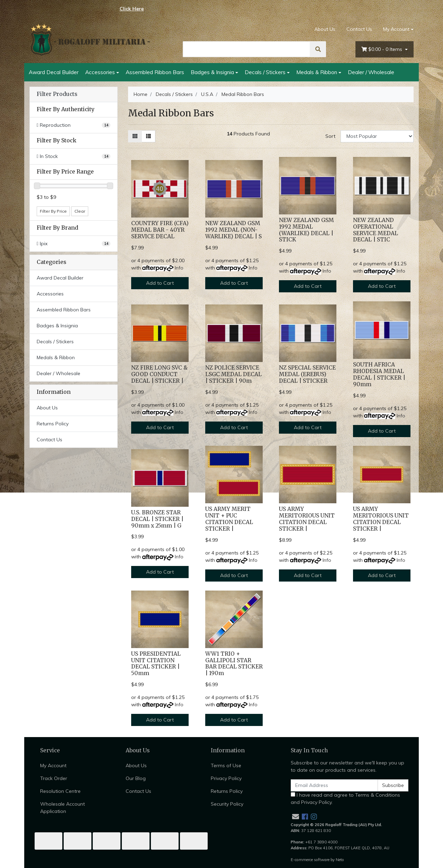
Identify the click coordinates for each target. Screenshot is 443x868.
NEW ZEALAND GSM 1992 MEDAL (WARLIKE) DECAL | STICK (306, 230)
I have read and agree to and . (345, 799)
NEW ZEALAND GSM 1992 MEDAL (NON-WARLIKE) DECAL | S (233, 230)
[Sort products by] (377, 136)
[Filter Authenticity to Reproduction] (74, 125)
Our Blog (136, 778)
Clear (80, 211)
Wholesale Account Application (62, 808)
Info (179, 268)
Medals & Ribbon (317, 72)
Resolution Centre (60, 791)
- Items (382, 49)
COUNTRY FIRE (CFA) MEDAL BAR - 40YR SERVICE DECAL (160, 230)
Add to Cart (160, 283)
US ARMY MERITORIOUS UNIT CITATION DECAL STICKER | (307, 519)
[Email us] (296, 817)
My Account (53, 765)
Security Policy (227, 804)
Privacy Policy (226, 778)
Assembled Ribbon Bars (155, 72)
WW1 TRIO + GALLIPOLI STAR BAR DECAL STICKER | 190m (234, 664)
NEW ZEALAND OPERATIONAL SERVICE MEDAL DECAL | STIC (376, 230)
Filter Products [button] (57, 94)
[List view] (148, 136)
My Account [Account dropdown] (396, 29)
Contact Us (359, 29)
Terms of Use (226, 765)
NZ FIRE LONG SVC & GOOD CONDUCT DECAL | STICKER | (159, 374)
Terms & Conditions (378, 795)
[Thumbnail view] (135, 136)
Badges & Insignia (212, 72)
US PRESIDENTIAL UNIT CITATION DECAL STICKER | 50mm (156, 664)
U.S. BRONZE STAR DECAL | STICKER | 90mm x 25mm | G (157, 519)
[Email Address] (334, 785)
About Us (325, 29)
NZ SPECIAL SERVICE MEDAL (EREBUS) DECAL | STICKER (307, 374)
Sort (330, 136)
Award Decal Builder (54, 72)
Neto (340, 860)
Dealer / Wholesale (371, 72)
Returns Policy (53, 424)
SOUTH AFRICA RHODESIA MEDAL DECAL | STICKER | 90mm (379, 374)
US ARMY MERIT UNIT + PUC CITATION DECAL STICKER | (229, 519)
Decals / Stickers (265, 72)
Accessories (100, 72)
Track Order (54, 778)
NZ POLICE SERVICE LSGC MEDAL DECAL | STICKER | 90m (233, 374)
